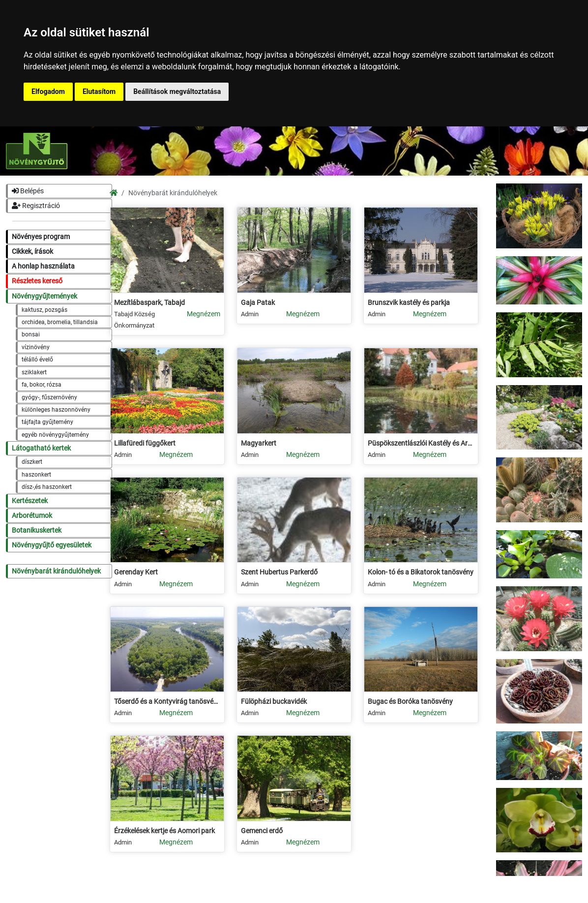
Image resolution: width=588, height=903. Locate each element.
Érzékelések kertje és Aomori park (164, 831)
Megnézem (204, 314)
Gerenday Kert (136, 572)
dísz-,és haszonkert (47, 487)
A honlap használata (43, 266)
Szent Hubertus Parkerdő (279, 572)
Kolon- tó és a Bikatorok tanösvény (421, 572)
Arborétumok (32, 516)
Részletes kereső (37, 281)
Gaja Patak (258, 303)
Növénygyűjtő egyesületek (52, 545)
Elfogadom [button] (48, 91)
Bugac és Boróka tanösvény (410, 702)
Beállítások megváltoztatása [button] (177, 91)
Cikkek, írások (32, 252)
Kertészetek (30, 501)
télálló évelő (37, 360)
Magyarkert (259, 443)
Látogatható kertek (41, 448)
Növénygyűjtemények (44, 296)
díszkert (32, 462)
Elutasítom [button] (99, 91)
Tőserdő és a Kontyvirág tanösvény (167, 702)
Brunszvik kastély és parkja (409, 303)
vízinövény (36, 347)
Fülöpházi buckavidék (274, 702)
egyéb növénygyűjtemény (55, 435)
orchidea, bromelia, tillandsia (60, 322)
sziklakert (34, 372)
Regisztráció (36, 206)
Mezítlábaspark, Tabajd (149, 303)
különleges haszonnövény (56, 410)
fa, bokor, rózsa (42, 385)
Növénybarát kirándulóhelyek (56, 571)
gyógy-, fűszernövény (49, 397)
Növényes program (41, 237)
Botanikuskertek (37, 530)
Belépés (28, 191)
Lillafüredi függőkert (145, 443)
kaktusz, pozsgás (44, 310)
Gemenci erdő (262, 831)
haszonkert (36, 475)
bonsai (31, 334)
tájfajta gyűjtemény (47, 422)
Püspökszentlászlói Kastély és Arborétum (421, 443)
